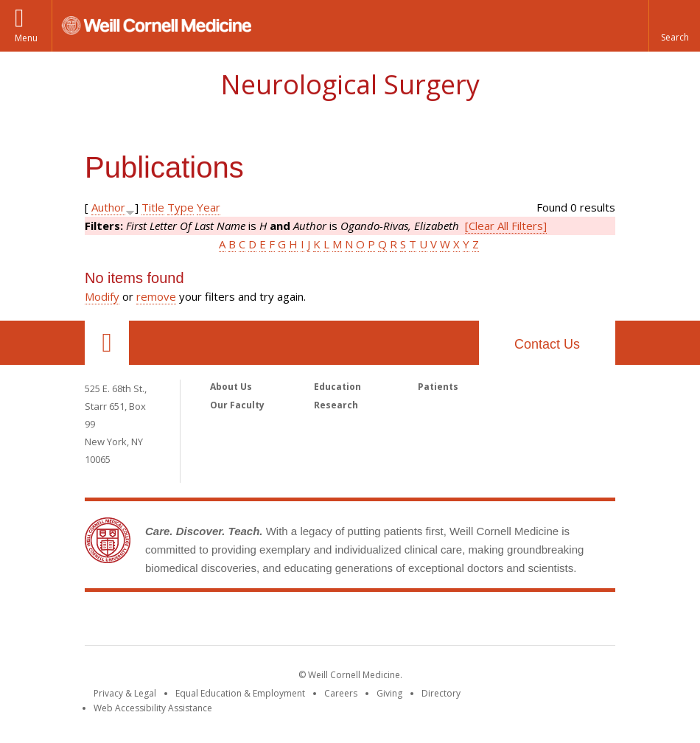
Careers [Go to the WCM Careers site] (341, 693)
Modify (102, 296)
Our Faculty (237, 405)
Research (336, 405)
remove (156, 296)
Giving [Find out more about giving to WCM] (389, 693)
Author (108, 207)
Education (337, 387)
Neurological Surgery (350, 84)
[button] (674, 26)
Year (209, 207)
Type (181, 207)
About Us (231, 387)
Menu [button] (26, 38)
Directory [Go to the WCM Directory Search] (441, 693)
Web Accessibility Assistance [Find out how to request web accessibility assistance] (153, 708)
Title (153, 207)
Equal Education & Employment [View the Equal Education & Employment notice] (240, 693)
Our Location (107, 343)
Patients (438, 387)
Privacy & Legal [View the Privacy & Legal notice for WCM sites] (125, 693)
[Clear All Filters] (506, 226)
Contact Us (547, 344)
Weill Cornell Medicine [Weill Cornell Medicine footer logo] (350, 621)
